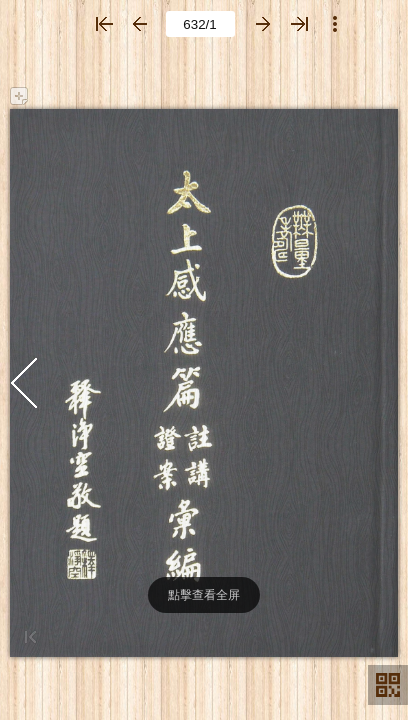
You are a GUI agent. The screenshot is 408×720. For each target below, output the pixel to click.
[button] (104, 24)
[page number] (200, 24)
